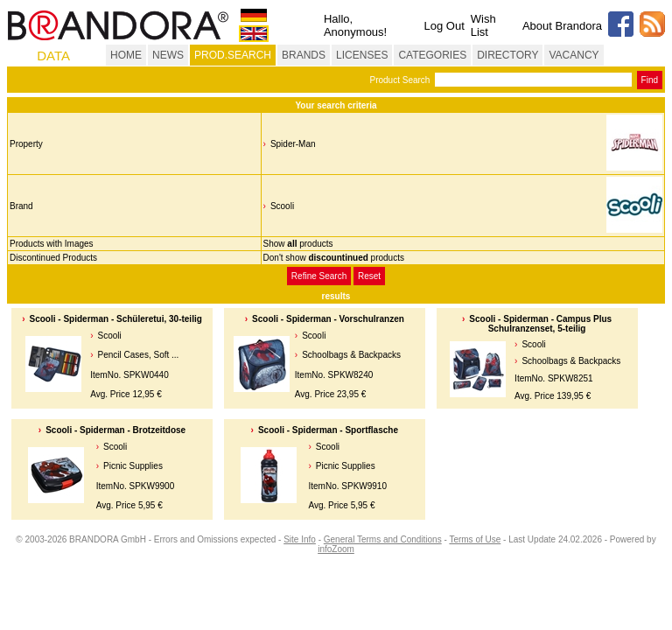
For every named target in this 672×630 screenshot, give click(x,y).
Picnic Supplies (133, 466)
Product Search (399, 80)
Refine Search (319, 276)
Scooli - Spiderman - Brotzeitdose (115, 430)
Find (650, 80)
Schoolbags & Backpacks (351, 355)
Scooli (282, 206)
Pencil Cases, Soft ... (139, 355)
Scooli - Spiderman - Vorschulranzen (328, 319)
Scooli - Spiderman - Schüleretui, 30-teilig (116, 319)
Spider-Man (293, 144)
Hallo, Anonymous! (355, 25)
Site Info (300, 539)
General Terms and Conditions (383, 539)
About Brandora (562, 26)
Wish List (483, 25)
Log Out (444, 26)
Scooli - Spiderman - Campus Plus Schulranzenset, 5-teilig (540, 324)
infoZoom (336, 549)
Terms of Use (475, 539)
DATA (53, 56)
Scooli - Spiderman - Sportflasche (328, 430)
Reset (369, 276)
